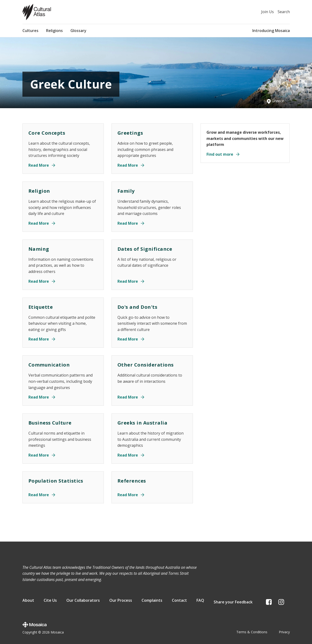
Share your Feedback (233, 601)
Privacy (284, 631)
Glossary (78, 31)
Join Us (267, 12)
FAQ (200, 601)
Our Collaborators (83, 601)
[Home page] (37, 12)
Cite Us (50, 601)
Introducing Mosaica (271, 31)
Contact (179, 601)
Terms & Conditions (252, 631)
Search (284, 12)
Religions (54, 31)
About (28, 601)
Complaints (152, 601)
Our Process (121, 601)
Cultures (30, 31)
